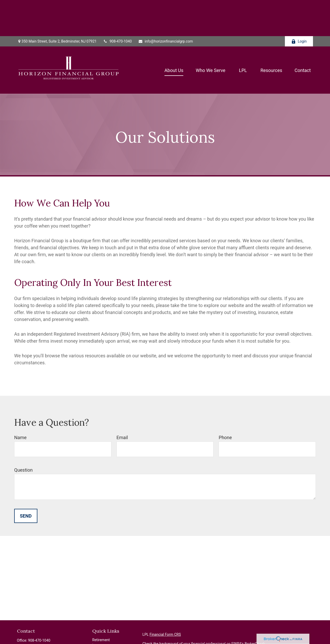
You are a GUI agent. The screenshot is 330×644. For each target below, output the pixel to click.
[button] (174, 34)
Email (122, 401)
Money (98, 631)
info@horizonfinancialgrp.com (166, 5)
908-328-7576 (44, 610)
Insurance (100, 620)
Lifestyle (99, 636)
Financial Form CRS (165, 598)
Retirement (101, 604)
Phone (225, 401)
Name (20, 401)
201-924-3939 (41, 615)
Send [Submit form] (26, 480)
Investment (101, 609)
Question (23, 434)
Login (299, 5)
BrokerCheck (255, 608)
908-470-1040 (117, 5)
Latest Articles (104, 642)
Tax (95, 625)
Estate (97, 615)
